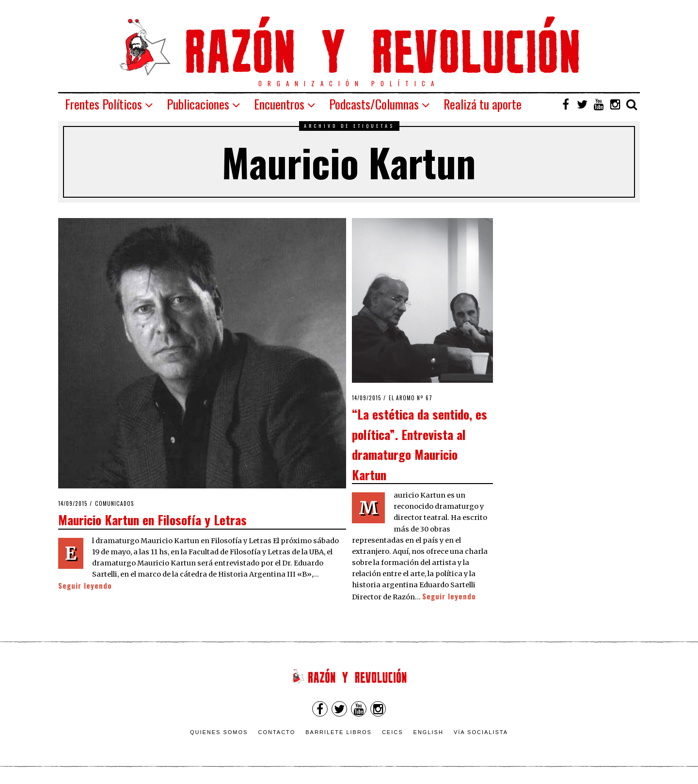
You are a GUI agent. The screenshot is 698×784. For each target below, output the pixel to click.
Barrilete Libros (339, 732)
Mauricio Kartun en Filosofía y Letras (152, 519)
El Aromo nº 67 (411, 398)
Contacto (277, 732)
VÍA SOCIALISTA (481, 732)
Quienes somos (219, 732)
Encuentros (279, 104)
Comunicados (115, 503)
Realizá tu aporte (483, 104)
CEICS (393, 732)
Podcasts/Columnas (374, 104)
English (428, 732)
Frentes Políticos (103, 104)
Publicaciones (198, 104)
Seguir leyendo (85, 586)
